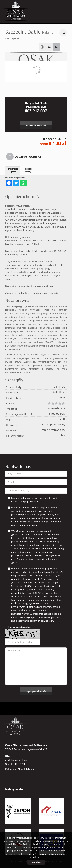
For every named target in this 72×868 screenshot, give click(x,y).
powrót (63, 33)
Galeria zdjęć (56, 47)
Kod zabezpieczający (20, 627)
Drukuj (49, 47)
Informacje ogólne (13, 170)
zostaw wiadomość (36, 125)
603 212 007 (36, 111)
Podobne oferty (28, 170)
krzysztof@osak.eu (36, 107)
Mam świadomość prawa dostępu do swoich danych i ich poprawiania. (34, 500)
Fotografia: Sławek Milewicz (20, 769)
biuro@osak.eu (19, 760)
